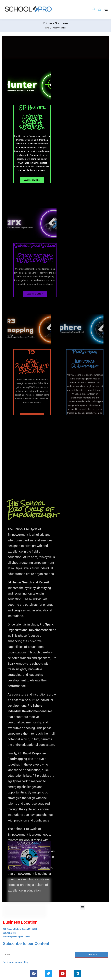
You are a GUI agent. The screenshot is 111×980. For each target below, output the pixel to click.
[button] (83, 907)
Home (46, 28)
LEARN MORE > (32, 180)
